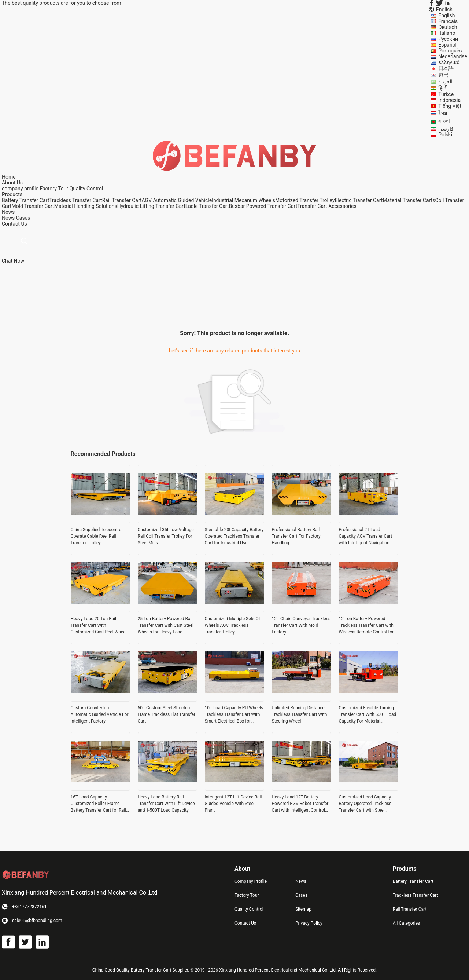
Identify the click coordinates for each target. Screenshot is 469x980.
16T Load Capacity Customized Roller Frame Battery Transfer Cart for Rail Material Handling (99, 804)
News (8, 218)
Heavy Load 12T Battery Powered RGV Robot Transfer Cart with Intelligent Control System (300, 804)
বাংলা (444, 121)
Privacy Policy (309, 923)
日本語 (446, 68)
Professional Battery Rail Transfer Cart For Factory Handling (296, 536)
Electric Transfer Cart (359, 200)
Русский (448, 39)
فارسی (446, 129)
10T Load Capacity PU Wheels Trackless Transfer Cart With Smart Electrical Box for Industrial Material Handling (234, 715)
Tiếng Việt (450, 106)
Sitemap (303, 909)
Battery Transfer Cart (25, 200)
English (446, 15)
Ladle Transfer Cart (207, 206)
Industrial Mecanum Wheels (243, 200)
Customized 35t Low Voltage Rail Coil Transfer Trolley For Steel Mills (166, 536)
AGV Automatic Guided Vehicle (177, 200)
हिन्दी (443, 88)
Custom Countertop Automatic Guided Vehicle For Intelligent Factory (100, 714)
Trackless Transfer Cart (75, 200)
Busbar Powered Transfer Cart (263, 206)
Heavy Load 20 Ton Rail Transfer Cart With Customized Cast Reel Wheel (99, 625)
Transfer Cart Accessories (327, 206)
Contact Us (245, 923)
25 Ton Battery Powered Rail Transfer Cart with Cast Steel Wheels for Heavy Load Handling (166, 626)
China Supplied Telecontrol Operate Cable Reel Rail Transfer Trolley (97, 536)
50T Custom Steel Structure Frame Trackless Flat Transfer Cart (167, 714)
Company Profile (251, 881)
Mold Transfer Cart (33, 206)
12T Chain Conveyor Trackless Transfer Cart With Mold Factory (301, 625)
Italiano (447, 33)
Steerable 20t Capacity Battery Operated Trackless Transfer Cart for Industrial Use (234, 536)
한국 (443, 75)
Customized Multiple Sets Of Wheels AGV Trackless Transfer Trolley (233, 625)
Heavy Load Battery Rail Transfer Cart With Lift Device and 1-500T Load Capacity (166, 804)
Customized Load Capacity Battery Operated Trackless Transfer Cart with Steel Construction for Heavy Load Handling (367, 804)
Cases (23, 218)
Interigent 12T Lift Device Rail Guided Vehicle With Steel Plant (233, 804)
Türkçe (446, 94)
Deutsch (448, 27)
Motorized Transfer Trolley (305, 200)
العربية (445, 81)
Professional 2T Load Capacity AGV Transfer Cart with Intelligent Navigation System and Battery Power (366, 537)
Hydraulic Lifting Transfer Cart (151, 206)
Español (447, 45)
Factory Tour (54, 189)
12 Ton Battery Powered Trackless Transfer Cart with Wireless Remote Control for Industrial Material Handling (366, 626)
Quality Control (86, 189)
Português (450, 51)
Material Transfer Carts (409, 200)
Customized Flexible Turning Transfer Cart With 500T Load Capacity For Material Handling (368, 715)
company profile (20, 189)
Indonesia (449, 100)
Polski (445, 135)
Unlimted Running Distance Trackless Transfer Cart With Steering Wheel (300, 714)
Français (448, 21)
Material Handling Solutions (86, 206)
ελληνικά (449, 62)
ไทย (443, 113)
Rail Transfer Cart (122, 200)
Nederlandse (453, 56)
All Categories (406, 923)
